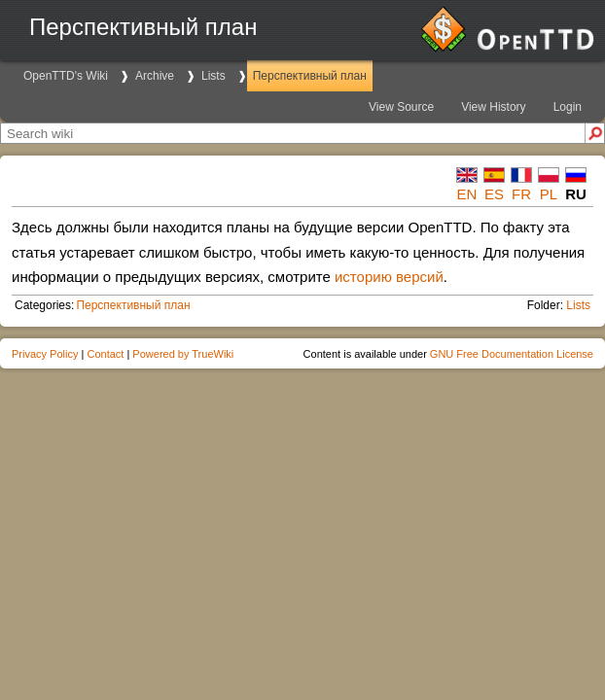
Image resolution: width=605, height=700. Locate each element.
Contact (105, 354)
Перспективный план (310, 76)
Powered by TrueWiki (183, 354)
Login (568, 107)
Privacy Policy (45, 354)
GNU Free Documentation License (512, 354)
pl (549, 194)
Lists (214, 76)
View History (493, 107)
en (467, 194)
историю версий (389, 277)
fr (521, 194)
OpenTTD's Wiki (66, 76)
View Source (401, 107)
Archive (155, 76)
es (494, 194)
